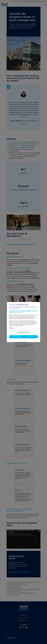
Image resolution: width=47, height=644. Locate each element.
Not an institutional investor (23, 332)
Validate (23, 337)
